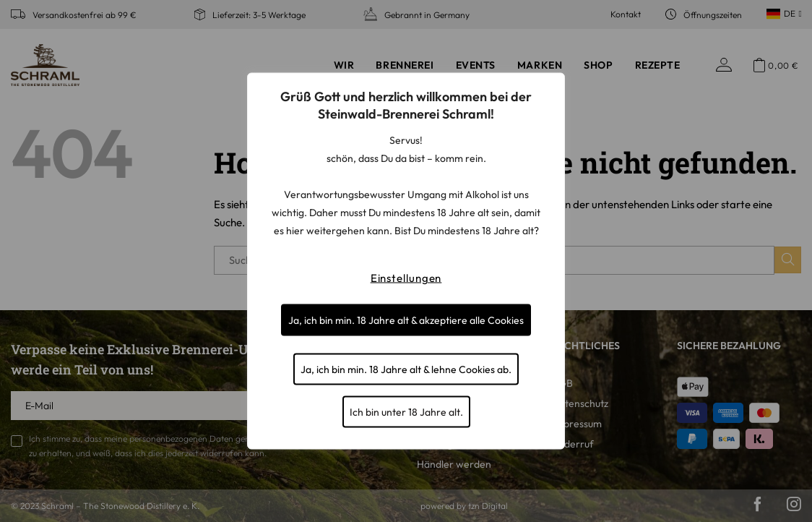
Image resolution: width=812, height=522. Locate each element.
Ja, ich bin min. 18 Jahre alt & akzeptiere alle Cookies (406, 320)
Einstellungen (406, 278)
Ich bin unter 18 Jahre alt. (406, 412)
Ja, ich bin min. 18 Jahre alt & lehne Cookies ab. (406, 369)
